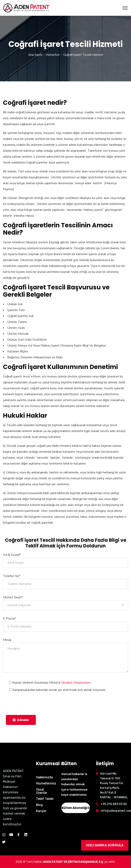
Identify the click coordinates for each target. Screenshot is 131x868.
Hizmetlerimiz (46, 783)
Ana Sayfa (35, 55)
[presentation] (36, 702)
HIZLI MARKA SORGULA (105, 845)
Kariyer (41, 811)
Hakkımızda (44, 777)
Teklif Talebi (45, 799)
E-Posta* (9, 619)
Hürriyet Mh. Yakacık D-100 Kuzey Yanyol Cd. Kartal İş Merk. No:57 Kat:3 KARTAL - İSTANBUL (114, 786)
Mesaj (7, 640)
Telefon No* (12, 576)
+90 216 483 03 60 (114, 804)
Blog (39, 805)
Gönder (21, 720)
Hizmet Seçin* (13, 597)
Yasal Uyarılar (42, 791)
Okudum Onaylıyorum (76, 683)
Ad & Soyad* (12, 555)
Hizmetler (53, 55)
